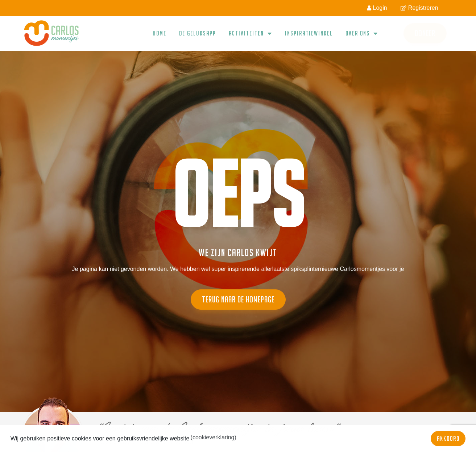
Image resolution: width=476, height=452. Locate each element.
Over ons (362, 33)
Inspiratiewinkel (309, 33)
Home (160, 33)
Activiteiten (251, 33)
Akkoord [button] (448, 438)
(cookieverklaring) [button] (214, 437)
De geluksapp (198, 33)
